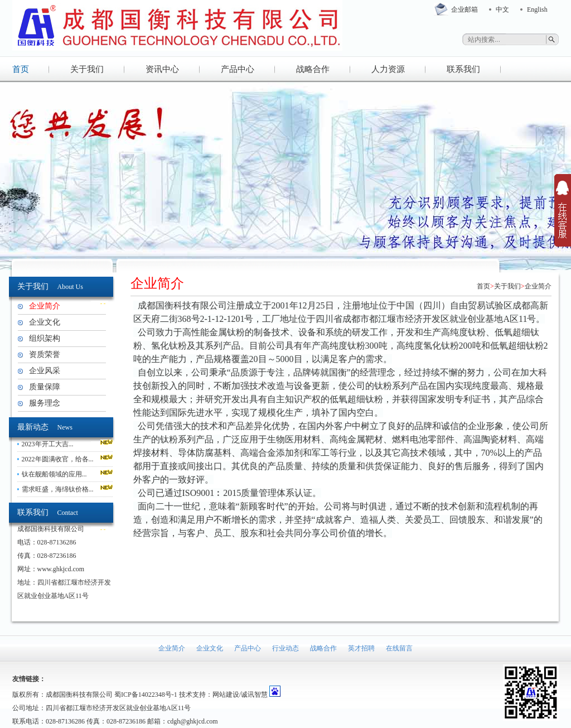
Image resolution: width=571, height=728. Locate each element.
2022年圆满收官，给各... (58, 459)
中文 (502, 9)
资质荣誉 (45, 355)
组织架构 (45, 338)
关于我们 (87, 69)
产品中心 (238, 69)
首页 (21, 69)
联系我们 (463, 69)
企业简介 (45, 306)
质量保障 (45, 387)
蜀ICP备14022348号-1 (146, 695)
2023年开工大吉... (48, 444)
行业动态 (285, 648)
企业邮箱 (464, 9)
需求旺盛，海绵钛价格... (58, 489)
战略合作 (313, 69)
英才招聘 (361, 648)
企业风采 (45, 371)
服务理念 (45, 403)
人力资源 (388, 69)
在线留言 (399, 648)
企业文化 (45, 322)
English (537, 9)
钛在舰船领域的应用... (54, 474)
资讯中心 (162, 69)
